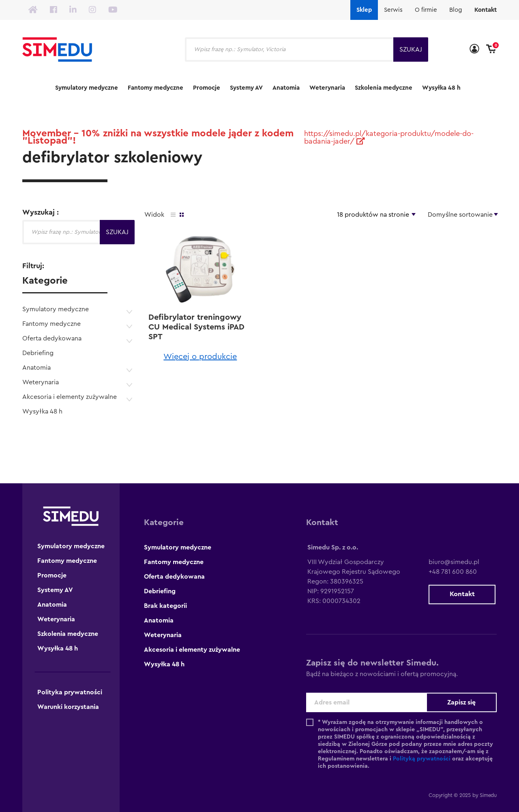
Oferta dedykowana (52, 338)
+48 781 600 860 (451, 572)
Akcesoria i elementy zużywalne (70, 397)
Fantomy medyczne (155, 88)
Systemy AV (246, 88)
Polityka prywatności (70, 692)
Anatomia (286, 88)
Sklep (364, 10)
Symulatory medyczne (87, 88)
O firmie (426, 10)
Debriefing (38, 353)
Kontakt (486, 10)
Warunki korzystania (68, 707)
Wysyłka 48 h (441, 88)
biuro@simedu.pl (452, 562)
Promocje (207, 88)
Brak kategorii (165, 606)
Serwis (393, 10)
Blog (456, 10)
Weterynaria (327, 88)
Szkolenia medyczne (384, 88)
